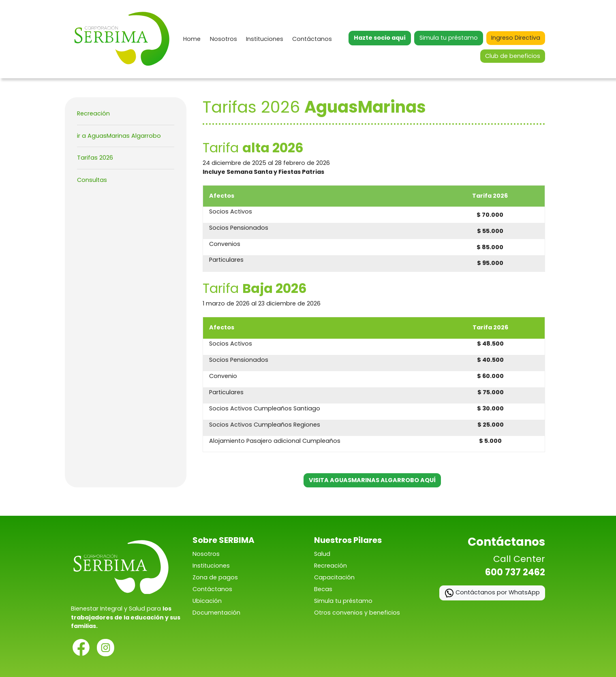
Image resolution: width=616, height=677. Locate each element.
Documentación (216, 613)
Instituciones (265, 39)
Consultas (92, 180)
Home (192, 39)
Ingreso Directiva (516, 38)
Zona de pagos (215, 577)
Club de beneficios (513, 56)
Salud (322, 554)
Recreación (93, 113)
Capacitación (334, 577)
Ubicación (207, 601)
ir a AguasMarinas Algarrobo (119, 136)
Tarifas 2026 (95, 158)
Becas (323, 589)
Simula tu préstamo (449, 38)
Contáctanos (312, 39)
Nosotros (224, 39)
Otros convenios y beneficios (357, 613)
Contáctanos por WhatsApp (492, 593)
